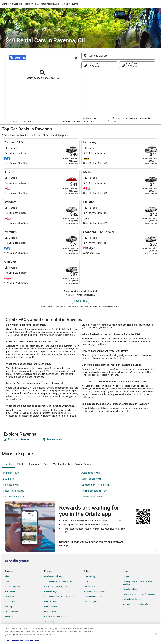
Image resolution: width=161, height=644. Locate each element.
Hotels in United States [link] (54, 576)
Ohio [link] (66, 4)
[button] (80, 95)
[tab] (8, 464)
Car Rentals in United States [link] (56, 587)
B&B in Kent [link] (9, 479)
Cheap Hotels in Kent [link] (13, 491)
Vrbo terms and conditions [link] (95, 592)
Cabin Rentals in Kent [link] (92, 479)
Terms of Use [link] (89, 587)
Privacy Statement (14, 641)
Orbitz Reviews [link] (51, 602)
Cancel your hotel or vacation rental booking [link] (138, 583)
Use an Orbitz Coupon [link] (132, 599)
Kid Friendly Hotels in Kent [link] (94, 491)
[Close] (156, 634)
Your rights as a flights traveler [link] (136, 604)
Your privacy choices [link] (92, 602)
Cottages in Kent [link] (11, 485)
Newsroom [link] (10, 597)
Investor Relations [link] (13, 602)
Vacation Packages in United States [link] (59, 597)
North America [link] (32, 4)
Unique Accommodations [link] (55, 617)
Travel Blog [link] (49, 622)
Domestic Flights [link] (51, 592)
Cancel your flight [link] (130, 589)
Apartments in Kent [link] (91, 473)
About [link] (8, 576)
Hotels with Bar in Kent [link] (93, 497)
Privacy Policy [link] (89, 576)
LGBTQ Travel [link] (50, 612)
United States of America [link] (51, 4)
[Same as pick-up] (118, 56)
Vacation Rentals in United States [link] (58, 581)
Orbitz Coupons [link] (51, 607)
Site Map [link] (9, 607)
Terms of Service (31, 641)
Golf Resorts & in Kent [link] (14, 497)
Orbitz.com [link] (7, 4)
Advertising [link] (10, 617)
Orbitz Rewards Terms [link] (93, 597)
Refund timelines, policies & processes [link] (139, 594)
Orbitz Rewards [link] (11, 612)
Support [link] (126, 576)
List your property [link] (12, 587)
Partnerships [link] (10, 592)
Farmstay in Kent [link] (11, 473)
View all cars (80, 301)
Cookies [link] (87, 581)
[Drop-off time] (137, 65)
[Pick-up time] (99, 65)
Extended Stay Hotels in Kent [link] (96, 485)
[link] (23, 440)
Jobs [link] (7, 581)
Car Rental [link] (18, 4)
